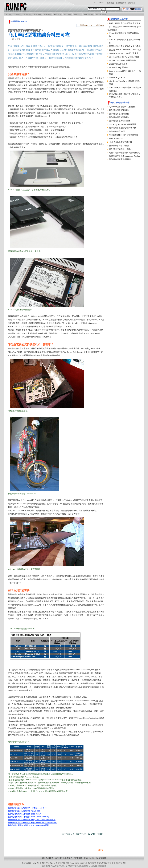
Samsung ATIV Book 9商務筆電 (123, 124)
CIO (96, 3)
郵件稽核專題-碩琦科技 (119, 110)
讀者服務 (132, 3)
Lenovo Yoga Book (117, 77)
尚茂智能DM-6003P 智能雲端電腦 (124, 135)
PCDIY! (102, 3)
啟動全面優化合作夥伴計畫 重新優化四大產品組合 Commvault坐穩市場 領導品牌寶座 (124, 27)
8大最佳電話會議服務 (118, 64)
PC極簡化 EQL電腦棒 (118, 67)
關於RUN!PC (47, 858)
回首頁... (101, 850)
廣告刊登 (59, 858)
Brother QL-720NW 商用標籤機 (122, 60)
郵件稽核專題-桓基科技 (119, 117)
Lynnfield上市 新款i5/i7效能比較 (123, 107)
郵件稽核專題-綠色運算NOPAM (122, 128)
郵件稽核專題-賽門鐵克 (119, 114)
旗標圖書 (110, 3)
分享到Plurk (100, 25)
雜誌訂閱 (88, 858)
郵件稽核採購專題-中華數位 (121, 149)
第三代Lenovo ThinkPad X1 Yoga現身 (125, 50)
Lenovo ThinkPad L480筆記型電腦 (124, 53)
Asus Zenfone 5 (116, 139)
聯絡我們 (68, 858)
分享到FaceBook (86, 25)
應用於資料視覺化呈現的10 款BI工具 (125, 46)
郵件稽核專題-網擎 (117, 131)
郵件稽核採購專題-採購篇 (120, 159)
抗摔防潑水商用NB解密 (119, 146)
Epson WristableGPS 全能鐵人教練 (124, 57)
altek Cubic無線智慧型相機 (121, 142)
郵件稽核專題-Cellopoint (119, 121)
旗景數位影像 (121, 3)
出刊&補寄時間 (100, 858)
